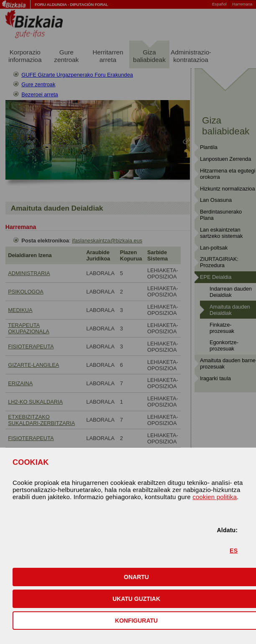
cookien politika (215, 497)
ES (234, 551)
